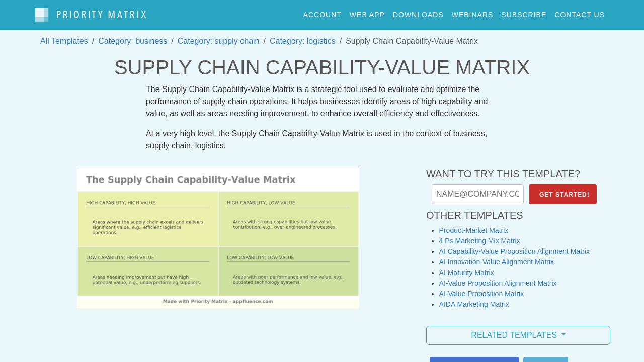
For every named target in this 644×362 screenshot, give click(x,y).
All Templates (64, 36)
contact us (580, 12)
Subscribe (524, 12)
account (323, 12)
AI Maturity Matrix (467, 267)
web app (367, 12)
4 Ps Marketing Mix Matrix (480, 236)
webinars (473, 12)
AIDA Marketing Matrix (474, 299)
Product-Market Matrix (474, 225)
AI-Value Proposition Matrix (482, 289)
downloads (418, 12)
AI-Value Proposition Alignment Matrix (498, 278)
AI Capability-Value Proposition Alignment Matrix (514, 246)
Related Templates (515, 330)
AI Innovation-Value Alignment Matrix (497, 257)
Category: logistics (303, 36)
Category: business (133, 36)
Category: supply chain (219, 36)
